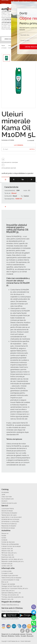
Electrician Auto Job (8, 557)
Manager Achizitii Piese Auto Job (12, 586)
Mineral (14, 193)
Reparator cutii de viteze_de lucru (12, 559)
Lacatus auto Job (7, 566)
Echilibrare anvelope (8, 528)
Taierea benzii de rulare (9, 515)
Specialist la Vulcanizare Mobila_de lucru (15, 588)
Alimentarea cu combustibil (10, 522)
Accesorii (5, 4)
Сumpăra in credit (7, 573)
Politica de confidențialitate (10, 544)
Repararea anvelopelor (9, 526)
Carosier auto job (7, 564)
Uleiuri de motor (7, 497)
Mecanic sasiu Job (7, 599)
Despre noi (5, 533)
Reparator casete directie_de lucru (13, 561)
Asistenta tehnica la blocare (10, 519)
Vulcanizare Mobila (8, 509)
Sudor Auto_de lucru (8, 591)
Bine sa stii (5, 582)
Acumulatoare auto (8, 499)
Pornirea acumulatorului (9, 524)
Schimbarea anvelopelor (9, 513)
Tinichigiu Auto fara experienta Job (12, 597)
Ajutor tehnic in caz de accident (11, 517)
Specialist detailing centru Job (11, 593)
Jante (3, 494)
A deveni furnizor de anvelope (11, 546)
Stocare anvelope (7, 511)
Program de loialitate (8, 584)
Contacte (4, 540)
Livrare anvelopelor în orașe (10, 580)
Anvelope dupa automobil (10, 576)
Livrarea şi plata (6, 571)
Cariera (4, 16)
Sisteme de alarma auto (9, 503)
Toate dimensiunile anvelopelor (11, 578)
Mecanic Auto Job (7, 551)
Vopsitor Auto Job (7, 549)
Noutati (4, 536)
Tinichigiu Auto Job (7, 555)
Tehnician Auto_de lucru (9, 553)
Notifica (32, 149)
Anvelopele (5, 492)
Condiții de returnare (8, 542)
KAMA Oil (19, 199)
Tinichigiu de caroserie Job (10, 595)
